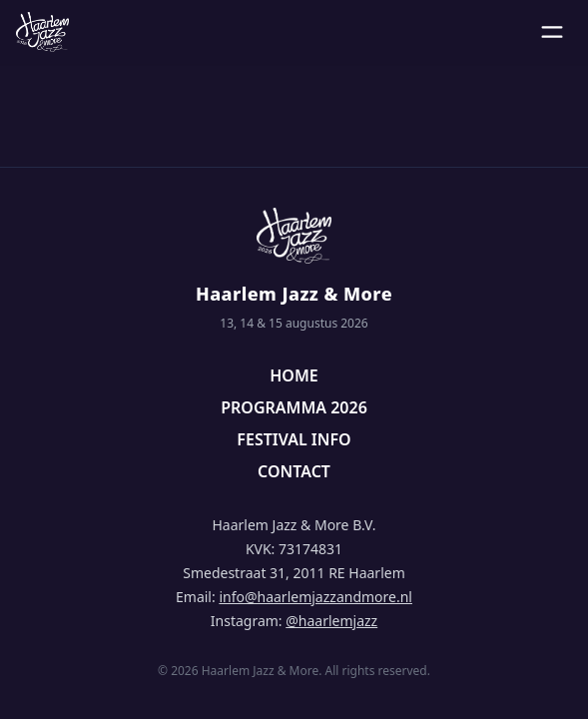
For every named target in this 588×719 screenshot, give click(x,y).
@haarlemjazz (331, 621)
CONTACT (294, 471)
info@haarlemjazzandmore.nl (315, 597)
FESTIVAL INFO (294, 439)
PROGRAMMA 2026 (294, 407)
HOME (294, 375)
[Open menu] (552, 32)
